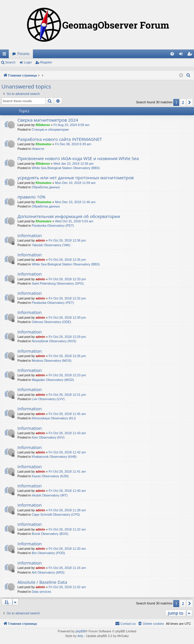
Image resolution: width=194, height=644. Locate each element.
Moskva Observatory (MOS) (52, 361)
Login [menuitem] (182, 55)
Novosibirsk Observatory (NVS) (54, 341)
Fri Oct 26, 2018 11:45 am (67, 414)
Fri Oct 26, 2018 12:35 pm (67, 260)
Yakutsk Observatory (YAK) (51, 245)
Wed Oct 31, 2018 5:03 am (74, 221)
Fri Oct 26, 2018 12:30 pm (67, 317)
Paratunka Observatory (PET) (53, 226)
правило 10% (31, 197)
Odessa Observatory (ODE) (51, 322)
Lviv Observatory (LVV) (48, 399)
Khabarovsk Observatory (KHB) (54, 457)
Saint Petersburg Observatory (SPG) (58, 283)
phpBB (80, 631)
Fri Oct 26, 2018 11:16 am (67, 568)
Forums (23, 54)
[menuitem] (172, 54)
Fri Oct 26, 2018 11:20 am (67, 549)
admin (40, 240)
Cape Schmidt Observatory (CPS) (56, 515)
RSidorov (43, 125)
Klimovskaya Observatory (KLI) (54, 418)
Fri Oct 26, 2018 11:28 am (67, 510)
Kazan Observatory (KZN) (50, 476)
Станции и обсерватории (50, 129)
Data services (42, 592)
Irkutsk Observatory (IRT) (50, 495)
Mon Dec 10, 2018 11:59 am (75, 183)
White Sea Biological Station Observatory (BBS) (66, 168)
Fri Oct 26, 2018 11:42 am (67, 452)
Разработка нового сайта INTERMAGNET (60, 139)
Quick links (6, 55)
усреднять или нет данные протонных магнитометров (76, 178)
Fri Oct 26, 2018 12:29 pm (67, 337)
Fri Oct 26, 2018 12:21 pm (67, 395)
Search (10, 62)
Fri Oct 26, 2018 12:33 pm (67, 279)
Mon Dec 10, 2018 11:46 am (75, 202)
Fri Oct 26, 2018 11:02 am (67, 587)
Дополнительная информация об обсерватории (69, 216)
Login (28, 62)
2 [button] (183, 102)
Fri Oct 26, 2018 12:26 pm (67, 356)
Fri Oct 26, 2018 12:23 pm (67, 375)
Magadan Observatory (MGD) (53, 380)
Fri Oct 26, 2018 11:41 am (67, 471)
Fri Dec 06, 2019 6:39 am (73, 144)
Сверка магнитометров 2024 (48, 120)
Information (30, 235)
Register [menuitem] (191, 55)
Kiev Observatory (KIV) (48, 437)
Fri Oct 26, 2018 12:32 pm (67, 298)
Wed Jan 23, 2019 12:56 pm (74, 164)
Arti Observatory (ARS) (48, 572)
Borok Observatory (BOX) (50, 534)
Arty (80, 636)
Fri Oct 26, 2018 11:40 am (67, 491)
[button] (190, 102)
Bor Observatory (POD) (48, 553)
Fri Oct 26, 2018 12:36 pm (67, 240)
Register (46, 62)
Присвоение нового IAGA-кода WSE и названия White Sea (78, 158)
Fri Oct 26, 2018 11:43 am (67, 433)
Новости (38, 149)
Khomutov (43, 144)
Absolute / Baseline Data (42, 582)
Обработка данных (46, 187)
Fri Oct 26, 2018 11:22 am (67, 529)
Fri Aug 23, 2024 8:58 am (72, 125)
